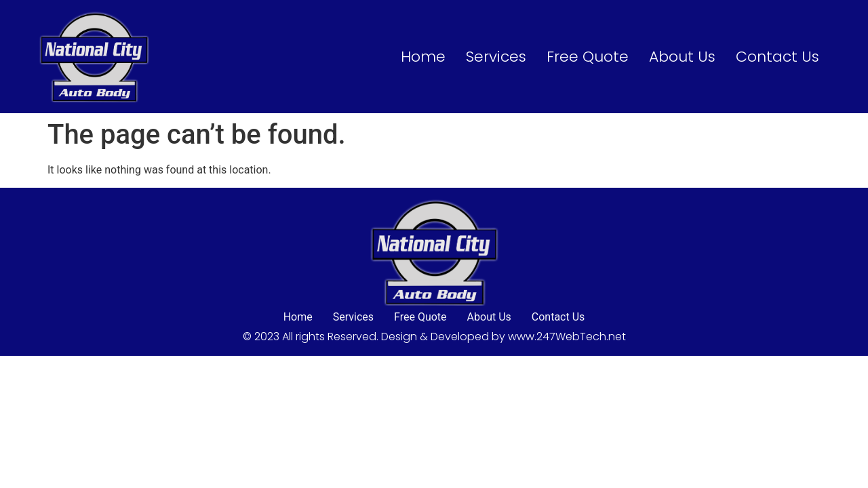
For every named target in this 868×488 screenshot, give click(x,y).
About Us (682, 57)
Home (423, 57)
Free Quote (588, 57)
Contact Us (777, 57)
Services (496, 57)
